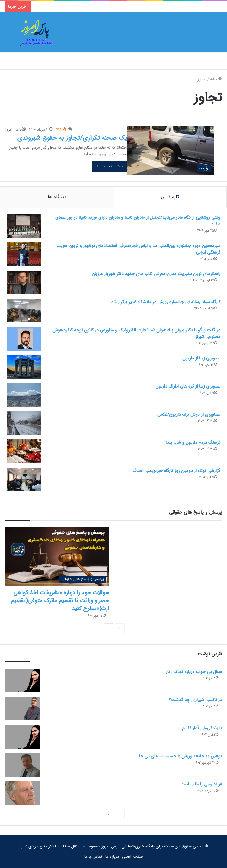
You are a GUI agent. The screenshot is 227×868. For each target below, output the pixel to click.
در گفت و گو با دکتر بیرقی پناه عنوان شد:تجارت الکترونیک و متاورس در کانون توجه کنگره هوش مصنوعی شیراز (136, 333)
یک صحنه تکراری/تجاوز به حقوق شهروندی (72, 138)
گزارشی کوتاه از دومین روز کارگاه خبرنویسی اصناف (176, 471)
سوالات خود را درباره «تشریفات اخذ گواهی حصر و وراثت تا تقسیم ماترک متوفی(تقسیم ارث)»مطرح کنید (60, 601)
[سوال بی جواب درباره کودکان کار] (22, 680)
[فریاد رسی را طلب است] (22, 793)
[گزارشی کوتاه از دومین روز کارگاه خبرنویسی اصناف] (24, 479)
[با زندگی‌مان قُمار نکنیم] (22, 737)
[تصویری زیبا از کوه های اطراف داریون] (24, 395)
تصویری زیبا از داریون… (200, 358)
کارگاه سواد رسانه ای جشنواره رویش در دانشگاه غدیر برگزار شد (166, 302)
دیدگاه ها (57, 197)
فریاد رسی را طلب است (201, 784)
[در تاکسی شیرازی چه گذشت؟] (22, 709)
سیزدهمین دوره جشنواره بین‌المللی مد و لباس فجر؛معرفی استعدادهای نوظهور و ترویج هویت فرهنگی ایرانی (138, 249)
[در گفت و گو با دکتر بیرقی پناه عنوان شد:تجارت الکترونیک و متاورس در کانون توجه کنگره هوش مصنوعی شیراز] (24, 339)
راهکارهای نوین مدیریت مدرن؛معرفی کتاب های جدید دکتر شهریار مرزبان (156, 274)
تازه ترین (170, 197)
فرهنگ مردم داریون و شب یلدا (193, 443)
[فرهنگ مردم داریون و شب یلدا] (24, 451)
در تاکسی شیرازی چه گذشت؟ (195, 700)
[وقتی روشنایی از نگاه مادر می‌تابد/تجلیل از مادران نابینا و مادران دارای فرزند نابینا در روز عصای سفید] (24, 226)
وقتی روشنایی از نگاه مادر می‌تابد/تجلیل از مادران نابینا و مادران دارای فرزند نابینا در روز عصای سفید (138, 221)
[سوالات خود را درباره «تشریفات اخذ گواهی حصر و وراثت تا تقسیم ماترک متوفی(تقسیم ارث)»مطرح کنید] (57, 556)
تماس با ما (93, 856)
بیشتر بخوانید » (110, 166)
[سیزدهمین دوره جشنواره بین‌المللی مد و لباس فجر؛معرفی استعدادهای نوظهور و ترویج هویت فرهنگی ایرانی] (24, 254)
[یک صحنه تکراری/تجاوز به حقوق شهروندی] (171, 151)
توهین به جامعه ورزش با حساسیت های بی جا (181, 756)
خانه (216, 79)
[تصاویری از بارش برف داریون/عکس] (24, 423)
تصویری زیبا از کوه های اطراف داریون (188, 386)
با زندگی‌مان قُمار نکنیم (202, 728)
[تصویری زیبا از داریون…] (24, 367)
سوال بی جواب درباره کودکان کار (194, 672)
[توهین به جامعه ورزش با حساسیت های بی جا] (22, 765)
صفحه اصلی (132, 856)
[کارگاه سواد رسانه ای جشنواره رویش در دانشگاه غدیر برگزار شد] (24, 311)
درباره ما (112, 856)
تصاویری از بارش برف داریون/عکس (189, 414)
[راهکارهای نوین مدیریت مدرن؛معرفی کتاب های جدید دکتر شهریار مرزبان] (24, 282)
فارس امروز (13, 129)
